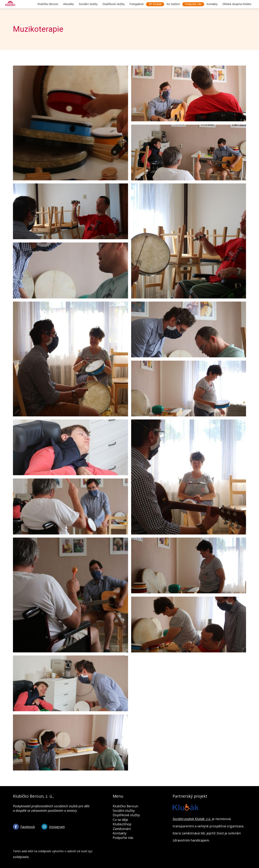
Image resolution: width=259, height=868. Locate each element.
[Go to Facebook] (24, 827)
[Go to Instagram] (53, 827)
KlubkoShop (122, 824)
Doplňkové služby (126, 815)
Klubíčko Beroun (125, 806)
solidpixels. (21, 857)
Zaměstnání (122, 829)
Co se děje (120, 820)
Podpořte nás (123, 838)
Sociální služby (124, 811)
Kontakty (120, 833)
